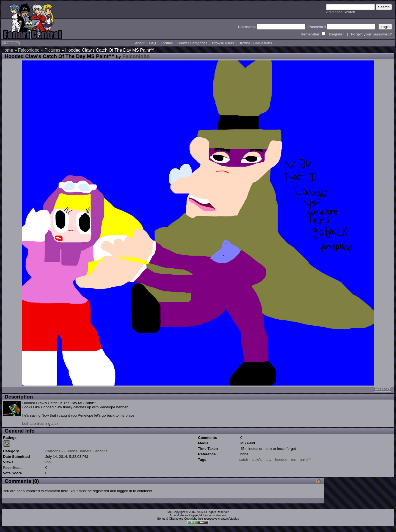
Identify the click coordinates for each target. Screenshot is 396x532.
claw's (257, 460)
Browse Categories (192, 43)
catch (244, 460)
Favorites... (13, 468)
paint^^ (305, 460)
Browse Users (223, 43)
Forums (167, 43)
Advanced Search (341, 12)
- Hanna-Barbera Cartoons (86, 451)
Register (336, 34)
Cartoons (53, 451)
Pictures (53, 50)
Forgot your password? (371, 34)
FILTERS (11, 43)
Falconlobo (29, 50)
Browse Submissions (255, 43)
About (140, 43)
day (268, 460)
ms (294, 460)
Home (7, 50)
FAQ (152, 43)
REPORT (383, 390)
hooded (281, 460)
